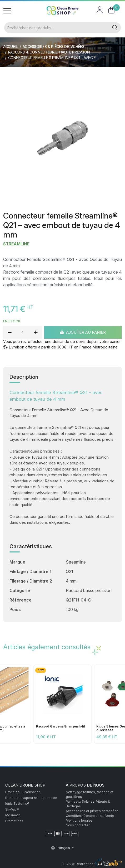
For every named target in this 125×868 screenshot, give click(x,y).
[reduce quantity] (10, 332)
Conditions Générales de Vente (90, 816)
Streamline (16, 244)
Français (61, 848)
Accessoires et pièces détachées (92, 811)
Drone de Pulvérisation (23, 792)
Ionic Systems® (17, 804)
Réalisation (99, 864)
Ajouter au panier (83, 332)
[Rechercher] (57, 28)
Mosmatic (13, 815)
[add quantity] (36, 332)
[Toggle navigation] (7, 11)
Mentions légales (79, 820)
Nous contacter (78, 825)
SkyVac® (12, 809)
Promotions (14, 821)
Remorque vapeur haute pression (31, 798)
